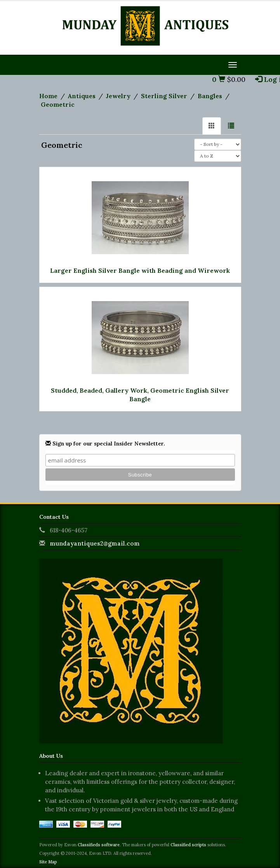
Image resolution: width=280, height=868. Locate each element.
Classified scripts (188, 845)
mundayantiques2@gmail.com (95, 543)
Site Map (48, 862)
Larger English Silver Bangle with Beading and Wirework (140, 270)
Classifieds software (99, 845)
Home (48, 96)
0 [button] (219, 79)
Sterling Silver (164, 96)
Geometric (58, 104)
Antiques (82, 96)
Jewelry (118, 96)
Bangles (210, 96)
